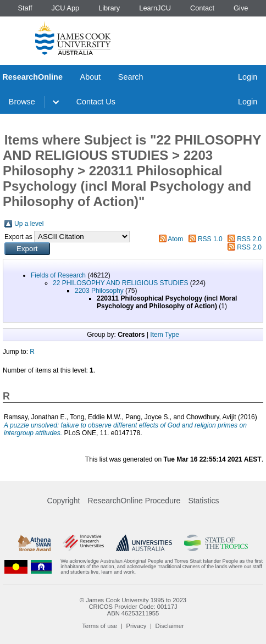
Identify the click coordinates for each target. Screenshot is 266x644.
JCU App (66, 8)
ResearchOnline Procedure (134, 501)
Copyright (64, 501)
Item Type (164, 335)
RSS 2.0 (249, 239)
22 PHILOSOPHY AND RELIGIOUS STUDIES (121, 283)
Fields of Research (58, 275)
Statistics (203, 501)
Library (109, 8)
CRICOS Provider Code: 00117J (133, 607)
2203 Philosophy (99, 291)
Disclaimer (170, 626)
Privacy (137, 626)
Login (248, 77)
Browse (22, 102)
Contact (202, 8)
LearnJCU (155, 8)
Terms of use (99, 626)
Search (131, 77)
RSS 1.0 (210, 239)
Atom (175, 239)
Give (241, 8)
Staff (25, 8)
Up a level (29, 224)
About (91, 77)
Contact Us (96, 102)
